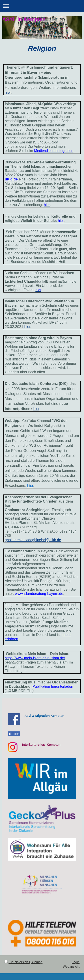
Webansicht (71, 967)
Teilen (14, 734)
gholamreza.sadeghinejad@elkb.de (33, 540)
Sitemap (37, 962)
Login (76, 962)
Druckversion (17, 962)
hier (27, 327)
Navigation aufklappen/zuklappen (42, 6)
